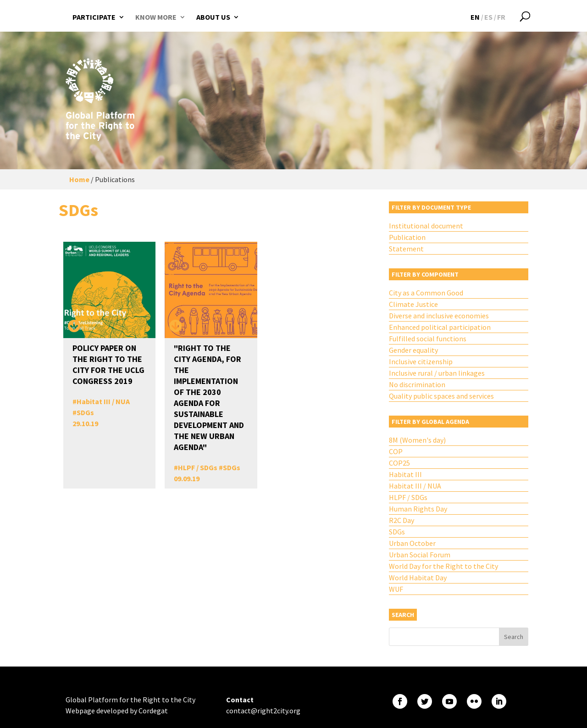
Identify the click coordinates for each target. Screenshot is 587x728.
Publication (407, 237)
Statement (406, 249)
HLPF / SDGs (198, 467)
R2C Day (401, 520)
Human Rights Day (418, 509)
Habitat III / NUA (103, 401)
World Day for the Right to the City (443, 566)
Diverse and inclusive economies (439, 316)
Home (79, 179)
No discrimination (417, 384)
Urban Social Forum (420, 555)
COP (396, 451)
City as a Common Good (426, 293)
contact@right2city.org (263, 711)
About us (213, 17)
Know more (156, 17)
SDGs (85, 412)
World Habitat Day (418, 578)
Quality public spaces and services (441, 396)
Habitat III (405, 474)
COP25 (399, 463)
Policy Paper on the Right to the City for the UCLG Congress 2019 (108, 364)
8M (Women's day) (417, 440)
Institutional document (426, 226)
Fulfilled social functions (428, 339)
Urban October (412, 543)
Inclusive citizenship (421, 361)
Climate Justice (413, 304)
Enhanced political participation (440, 327)
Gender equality (413, 350)
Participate (94, 17)
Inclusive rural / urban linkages (437, 373)
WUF (396, 589)
